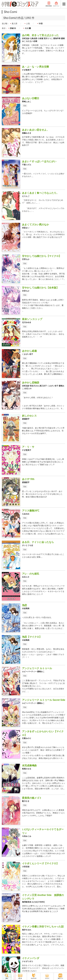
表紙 (28, 28)
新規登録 (49, 4)
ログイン (56, 4)
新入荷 (15, 24)
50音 (41, 24)
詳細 (13, 28)
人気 (28, 24)
